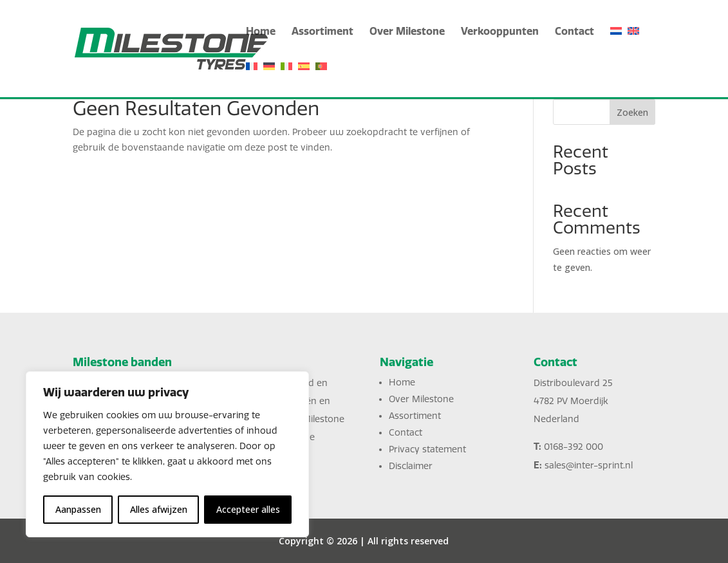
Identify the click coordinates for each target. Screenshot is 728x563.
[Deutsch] (269, 79)
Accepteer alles (248, 509)
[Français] (252, 79)
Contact (574, 32)
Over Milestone (407, 32)
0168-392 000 (574, 447)
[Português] (321, 79)
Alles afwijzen (159, 509)
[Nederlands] (616, 44)
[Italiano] (286, 79)
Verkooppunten (500, 32)
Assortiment (322, 32)
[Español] (304, 79)
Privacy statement (427, 449)
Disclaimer (411, 466)
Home (261, 32)
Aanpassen (78, 509)
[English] (633, 44)
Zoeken (632, 112)
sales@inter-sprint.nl (589, 466)
